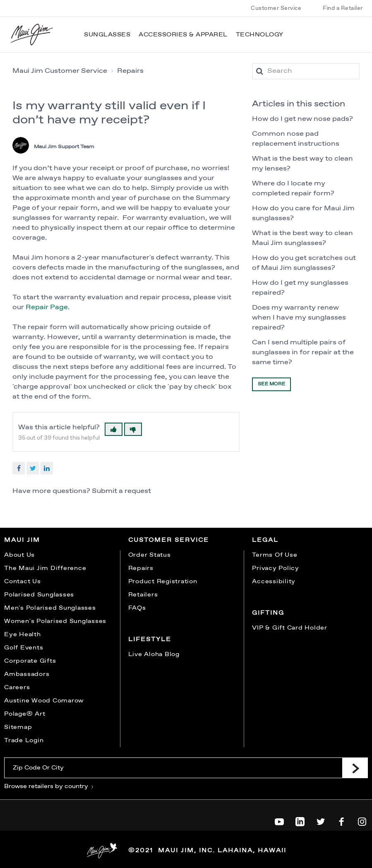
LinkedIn (47, 468)
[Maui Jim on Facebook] (341, 820)
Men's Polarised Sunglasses (50, 608)
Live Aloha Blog (154, 654)
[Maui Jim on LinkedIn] (300, 820)
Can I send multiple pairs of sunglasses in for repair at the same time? (303, 352)
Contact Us (23, 582)
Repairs (130, 71)
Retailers (143, 595)
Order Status (150, 555)
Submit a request (121, 491)
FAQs (137, 608)
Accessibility (274, 582)
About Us (19, 555)
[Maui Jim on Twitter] (321, 820)
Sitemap (18, 727)
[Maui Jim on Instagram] (362, 820)
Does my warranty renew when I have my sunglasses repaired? (299, 318)
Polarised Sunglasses (39, 595)
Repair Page (47, 307)
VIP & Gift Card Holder (290, 628)
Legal (265, 540)
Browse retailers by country (49, 786)
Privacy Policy (276, 568)
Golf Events (24, 648)
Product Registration (163, 582)
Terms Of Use (275, 555)
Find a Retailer (343, 8)
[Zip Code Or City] (173, 768)
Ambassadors (27, 674)
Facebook (19, 468)
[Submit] (355, 768)
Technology (260, 35)
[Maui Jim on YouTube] (279, 820)
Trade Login (24, 741)
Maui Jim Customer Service (60, 71)
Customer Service (276, 8)
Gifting (268, 613)
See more (271, 384)
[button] (114, 429)
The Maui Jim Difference (45, 568)
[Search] (306, 71)
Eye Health (23, 635)
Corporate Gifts (30, 661)
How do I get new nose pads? (302, 119)
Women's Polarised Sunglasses (55, 621)
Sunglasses (107, 35)
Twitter (33, 468)
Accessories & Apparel (183, 35)
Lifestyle (150, 640)
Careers (17, 688)
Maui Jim (22, 540)
